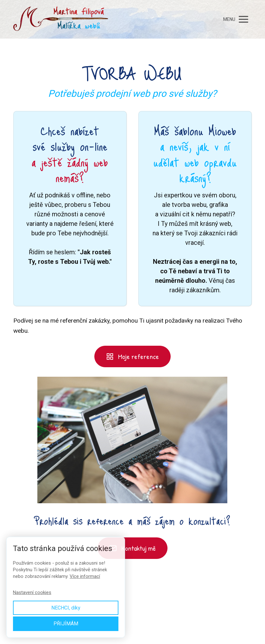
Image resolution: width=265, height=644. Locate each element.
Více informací (85, 576)
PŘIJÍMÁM (66, 624)
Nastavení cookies (32, 592)
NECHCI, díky (66, 608)
